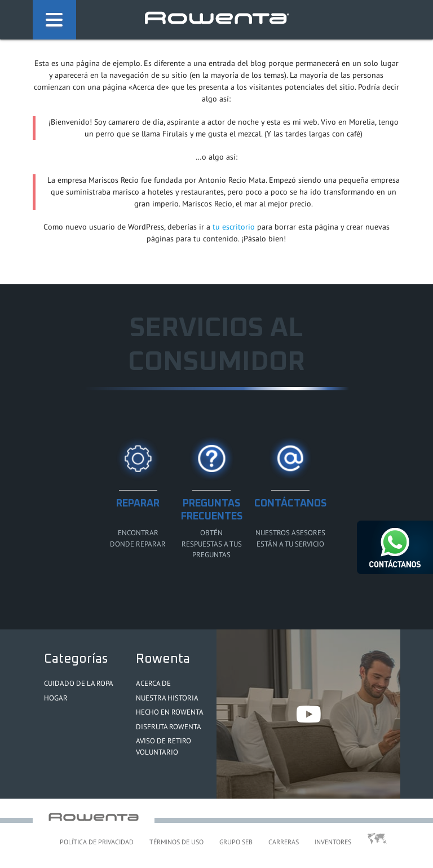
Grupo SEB (236, 842)
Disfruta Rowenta (169, 727)
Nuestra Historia (167, 698)
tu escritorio (234, 227)
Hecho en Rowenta (170, 712)
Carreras (284, 842)
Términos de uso (176, 842)
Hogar (56, 698)
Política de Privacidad (97, 842)
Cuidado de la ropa (79, 683)
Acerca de (153, 683)
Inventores (333, 842)
